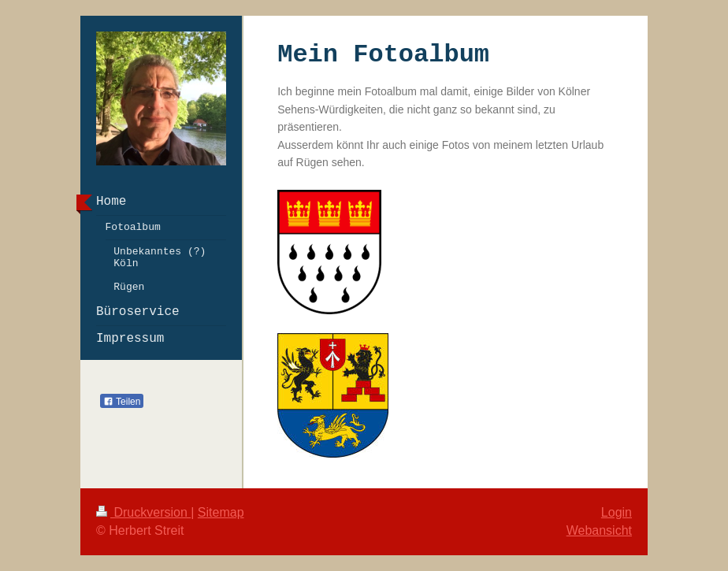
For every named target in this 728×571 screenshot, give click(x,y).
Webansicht (599, 530)
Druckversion (143, 512)
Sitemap (221, 512)
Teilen (122, 402)
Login (617, 512)
